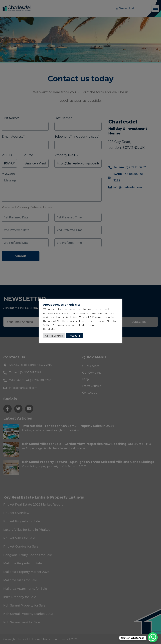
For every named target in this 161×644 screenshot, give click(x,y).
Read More (50, 329)
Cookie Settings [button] (54, 336)
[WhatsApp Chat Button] (153, 637)
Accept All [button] (74, 336)
